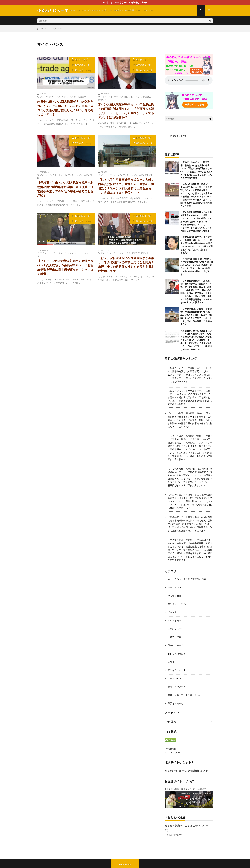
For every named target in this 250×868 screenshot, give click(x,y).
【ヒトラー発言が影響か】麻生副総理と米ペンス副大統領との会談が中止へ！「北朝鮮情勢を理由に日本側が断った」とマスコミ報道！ (65, 267)
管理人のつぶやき (177, 687)
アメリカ (44, 97)
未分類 (171, 662)
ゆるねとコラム (176, 587)
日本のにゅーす (82, 65)
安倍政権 (102, 99)
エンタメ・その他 (177, 604)
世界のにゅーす (176, 629)
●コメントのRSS (173, 753)
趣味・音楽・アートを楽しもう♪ (184, 695)
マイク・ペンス (61, 97)
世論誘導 (82, 97)
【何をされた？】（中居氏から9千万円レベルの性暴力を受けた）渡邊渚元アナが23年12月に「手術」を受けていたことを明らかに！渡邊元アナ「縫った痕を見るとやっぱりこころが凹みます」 (190, 375)
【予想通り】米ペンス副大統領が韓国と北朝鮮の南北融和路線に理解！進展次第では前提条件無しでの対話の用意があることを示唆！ (65, 189)
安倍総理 (145, 253)
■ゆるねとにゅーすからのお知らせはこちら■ (125, 2)
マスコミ (73, 97)
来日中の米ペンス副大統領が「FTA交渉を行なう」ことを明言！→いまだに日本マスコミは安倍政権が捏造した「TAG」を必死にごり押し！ (65, 108)
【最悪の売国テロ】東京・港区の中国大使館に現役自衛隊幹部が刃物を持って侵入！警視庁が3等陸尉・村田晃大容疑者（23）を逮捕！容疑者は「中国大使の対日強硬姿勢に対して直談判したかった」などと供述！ (190, 524)
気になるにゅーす (83, 70)
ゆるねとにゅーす (178, 136)
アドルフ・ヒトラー (109, 97)
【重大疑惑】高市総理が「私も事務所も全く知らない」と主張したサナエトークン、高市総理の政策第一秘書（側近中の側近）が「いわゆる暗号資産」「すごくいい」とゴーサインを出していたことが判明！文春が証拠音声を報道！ (196, 222)
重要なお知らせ (176, 703)
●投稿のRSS (170, 749)
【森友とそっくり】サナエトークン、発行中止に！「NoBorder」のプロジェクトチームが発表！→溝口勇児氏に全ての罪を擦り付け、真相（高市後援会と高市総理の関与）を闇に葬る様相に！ (190, 397)
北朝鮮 (85, 175)
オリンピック (116, 175)
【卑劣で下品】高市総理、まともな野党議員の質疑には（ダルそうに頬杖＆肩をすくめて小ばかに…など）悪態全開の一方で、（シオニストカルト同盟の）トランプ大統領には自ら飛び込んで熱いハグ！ (190, 501)
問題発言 (147, 97)
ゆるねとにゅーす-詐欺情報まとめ (187, 771)
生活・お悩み (174, 679)
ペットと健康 (174, 621)
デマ (51, 97)
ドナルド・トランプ (58, 175)
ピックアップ (81, 60)
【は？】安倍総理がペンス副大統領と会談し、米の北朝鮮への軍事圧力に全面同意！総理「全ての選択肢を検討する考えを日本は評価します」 (126, 265)
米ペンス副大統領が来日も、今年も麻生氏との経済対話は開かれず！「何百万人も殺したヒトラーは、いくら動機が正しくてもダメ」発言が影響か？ (126, 111)
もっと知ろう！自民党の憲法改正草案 (187, 579)
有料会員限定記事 (177, 654)
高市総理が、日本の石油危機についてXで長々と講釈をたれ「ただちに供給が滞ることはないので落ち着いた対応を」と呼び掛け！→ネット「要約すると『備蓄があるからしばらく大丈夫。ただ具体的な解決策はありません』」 (196, 340)
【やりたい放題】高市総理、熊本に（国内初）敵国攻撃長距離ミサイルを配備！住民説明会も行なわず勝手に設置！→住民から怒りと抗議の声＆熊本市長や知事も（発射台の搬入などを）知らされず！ (190, 420)
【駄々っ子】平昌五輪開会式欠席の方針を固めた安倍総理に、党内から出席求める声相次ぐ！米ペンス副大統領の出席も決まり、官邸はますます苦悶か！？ (126, 186)
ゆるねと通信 (174, 596)
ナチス (71, 253)
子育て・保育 (174, 637)
